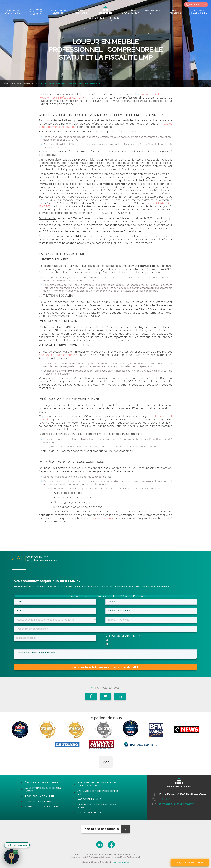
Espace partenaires (176, 12)
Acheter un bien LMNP (82, 12)
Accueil (10, 83)
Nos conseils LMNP (152, 12)
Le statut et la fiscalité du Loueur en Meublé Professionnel (70, 83)
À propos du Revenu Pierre (12, 12)
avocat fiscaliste (104, 518)
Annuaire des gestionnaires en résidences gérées (97, 784)
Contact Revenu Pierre (199, 12)
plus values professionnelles (58, 355)
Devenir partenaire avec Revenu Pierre (98, 806)
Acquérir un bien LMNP (190, 863)
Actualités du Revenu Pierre (129, 12)
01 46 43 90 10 (196, 5)
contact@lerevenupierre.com (173, 804)
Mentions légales (121, 862)
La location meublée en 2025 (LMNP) (35, 12)
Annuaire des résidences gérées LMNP (98, 792)
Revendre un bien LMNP (59, 12)
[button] (99, 771)
